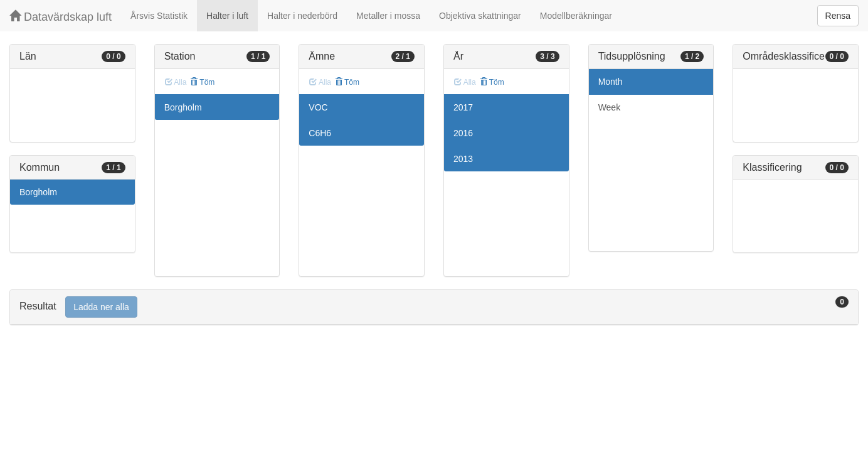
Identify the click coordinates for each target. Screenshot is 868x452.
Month (611, 82)
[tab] (434, 307)
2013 (463, 159)
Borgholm (38, 192)
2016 (463, 133)
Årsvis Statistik (159, 16)
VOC (318, 107)
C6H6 (320, 133)
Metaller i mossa (388, 16)
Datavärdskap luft (61, 17)
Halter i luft (227, 16)
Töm (202, 82)
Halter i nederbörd (302, 16)
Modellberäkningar (576, 16)
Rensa (838, 16)
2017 (463, 107)
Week (610, 107)
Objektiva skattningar (480, 16)
